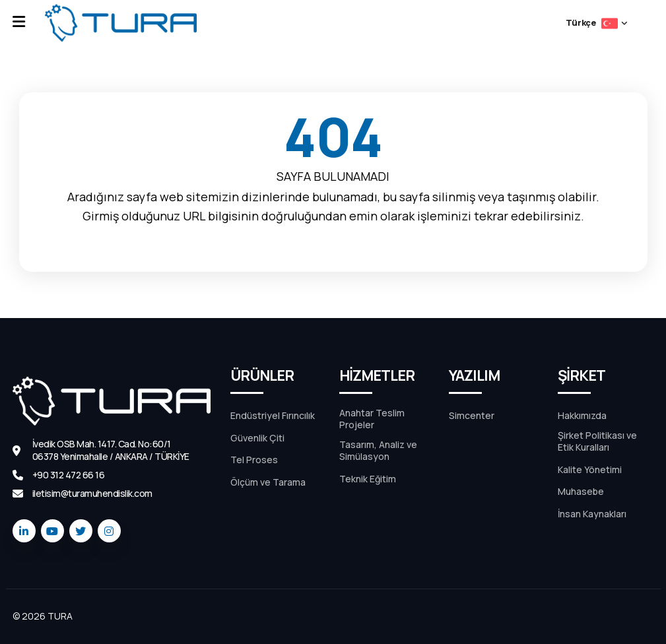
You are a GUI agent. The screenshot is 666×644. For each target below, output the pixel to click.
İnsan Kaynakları (592, 514)
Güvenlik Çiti (257, 438)
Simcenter (472, 416)
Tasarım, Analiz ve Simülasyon (378, 451)
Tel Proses (254, 460)
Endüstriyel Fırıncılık (273, 416)
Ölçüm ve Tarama (268, 482)
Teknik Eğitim (368, 479)
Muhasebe (581, 492)
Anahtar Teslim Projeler (372, 419)
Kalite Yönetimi (590, 470)
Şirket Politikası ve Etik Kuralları (597, 441)
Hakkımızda (582, 416)
